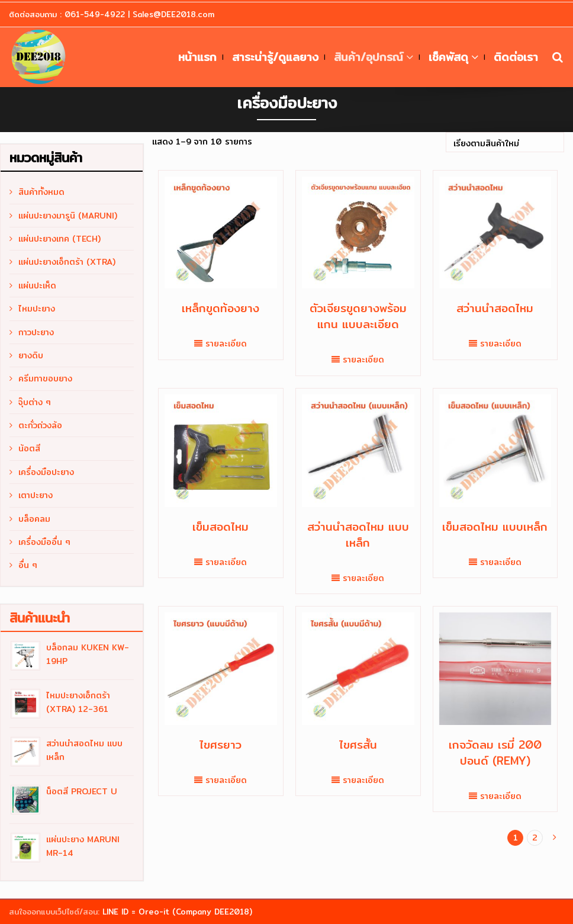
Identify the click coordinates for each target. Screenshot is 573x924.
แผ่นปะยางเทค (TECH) (59, 239)
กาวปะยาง (36, 332)
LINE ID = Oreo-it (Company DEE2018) (177, 912)
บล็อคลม (34, 519)
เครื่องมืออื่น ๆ (44, 542)
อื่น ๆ (28, 565)
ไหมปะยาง (37, 309)
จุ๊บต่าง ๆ (35, 402)
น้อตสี (29, 448)
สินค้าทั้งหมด (41, 192)
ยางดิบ (31, 355)
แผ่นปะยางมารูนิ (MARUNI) (68, 216)
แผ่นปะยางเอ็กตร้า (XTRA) (67, 262)
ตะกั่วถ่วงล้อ (40, 425)
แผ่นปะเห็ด (37, 285)
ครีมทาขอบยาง (45, 378)
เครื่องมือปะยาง (46, 472)
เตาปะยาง (36, 495)
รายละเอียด (226, 344)
